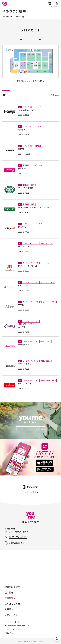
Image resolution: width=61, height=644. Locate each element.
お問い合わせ (10, 633)
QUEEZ (21, 149)
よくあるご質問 (12, 604)
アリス (21, 305)
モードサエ (23, 130)
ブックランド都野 (26, 188)
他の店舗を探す (12, 587)
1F (21, 40)
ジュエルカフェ (25, 384)
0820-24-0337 (24, 271)
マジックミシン (25, 364)
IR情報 (8, 609)
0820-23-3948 (24, 134)
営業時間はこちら (17, 543)
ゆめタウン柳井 (7, 17)
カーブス (22, 327)
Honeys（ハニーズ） (26, 110)
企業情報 (9, 593)
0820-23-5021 (24, 290)
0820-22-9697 (24, 212)
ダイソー (22, 169)
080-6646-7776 (24, 154)
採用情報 (9, 598)
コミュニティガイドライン (15, 629)
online (50, 4)
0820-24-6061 (24, 388)
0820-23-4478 (24, 232)
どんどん (22, 227)
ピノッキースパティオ (28, 266)
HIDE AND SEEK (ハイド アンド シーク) (35, 208)
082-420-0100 (24, 173)
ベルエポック (24, 286)
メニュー (57, 4)
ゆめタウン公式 (29, 492)
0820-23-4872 (24, 193)
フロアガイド (20, 17)
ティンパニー (24, 247)
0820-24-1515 (24, 332)
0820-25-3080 (24, 310)
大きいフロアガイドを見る (32, 81)
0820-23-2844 (24, 251)
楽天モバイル (24, 345)
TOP (57, 638)
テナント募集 (11, 615)
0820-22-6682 (24, 115)
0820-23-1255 (24, 369)
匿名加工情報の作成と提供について (18, 626)
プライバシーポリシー (13, 622)
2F (40, 40)
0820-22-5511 (18, 537)
